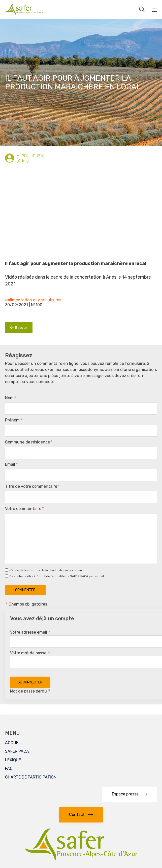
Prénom (14, 420)
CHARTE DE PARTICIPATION (31, 777)
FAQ (9, 769)
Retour (19, 327)
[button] (129, 794)
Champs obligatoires (26, 604)
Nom (11, 398)
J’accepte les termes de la (46, 570)
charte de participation (65, 570)
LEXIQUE (13, 760)
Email (11, 464)
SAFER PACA (17, 751)
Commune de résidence (29, 442)
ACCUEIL (13, 743)
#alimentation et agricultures (33, 300)
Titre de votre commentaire (32, 486)
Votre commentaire (24, 509)
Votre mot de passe (30, 653)
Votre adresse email (30, 632)
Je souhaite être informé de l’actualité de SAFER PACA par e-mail (57, 576)
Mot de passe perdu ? (30, 691)
